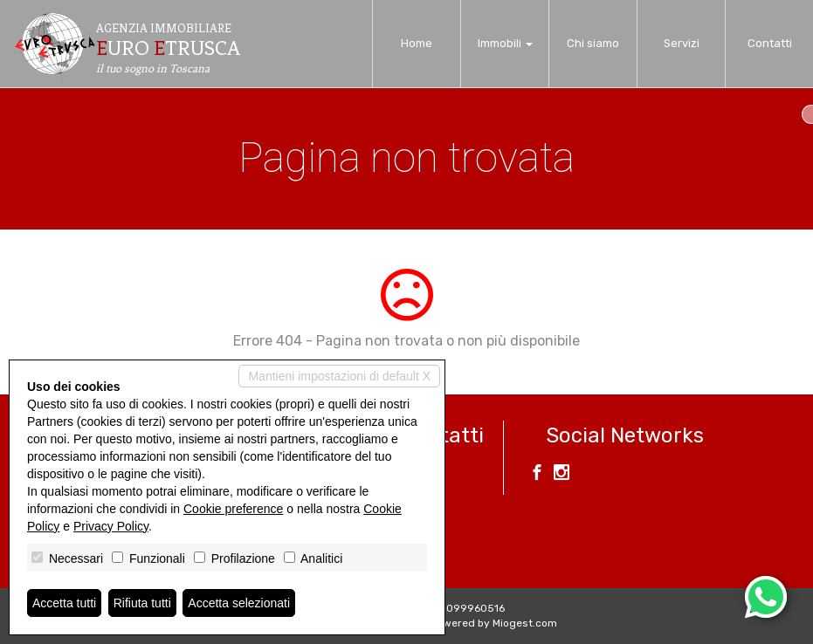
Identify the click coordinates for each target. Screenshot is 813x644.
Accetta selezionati (239, 603)
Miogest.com (525, 623)
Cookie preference (233, 509)
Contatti (770, 43)
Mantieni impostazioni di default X (339, 376)
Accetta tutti (64, 603)
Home (417, 43)
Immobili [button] (505, 43)
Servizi (682, 43)
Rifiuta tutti (142, 603)
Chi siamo (593, 43)
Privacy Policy (111, 526)
